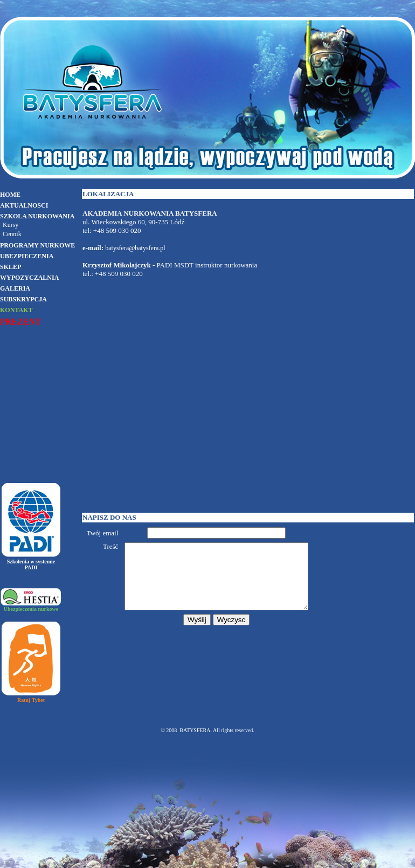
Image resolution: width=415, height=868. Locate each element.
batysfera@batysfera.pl (135, 248)
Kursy (11, 225)
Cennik (12, 234)
